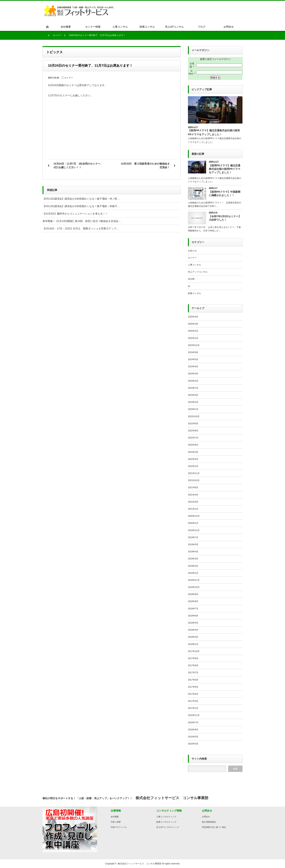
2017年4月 (193, 694)
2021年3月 (193, 502)
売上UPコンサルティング (168, 827)
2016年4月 (193, 744)
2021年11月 (194, 473)
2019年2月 (193, 566)
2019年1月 (193, 573)
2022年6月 (193, 445)
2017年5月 (193, 687)
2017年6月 (193, 680)
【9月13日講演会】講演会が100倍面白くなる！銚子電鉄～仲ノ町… (81, 199)
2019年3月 (193, 559)
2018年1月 (193, 644)
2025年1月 (193, 338)
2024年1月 (193, 388)
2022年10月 (194, 416)
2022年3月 (193, 452)
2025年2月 (193, 331)
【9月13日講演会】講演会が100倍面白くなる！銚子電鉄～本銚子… (81, 206)
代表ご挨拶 (116, 822)
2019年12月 (194, 530)
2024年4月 (193, 367)
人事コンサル (194, 265)
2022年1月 (193, 466)
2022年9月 (193, 424)
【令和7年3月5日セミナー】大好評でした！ (225, 218)
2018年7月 (193, 609)
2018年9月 (193, 594)
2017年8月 (193, 665)
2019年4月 (193, 552)
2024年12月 (194, 345)
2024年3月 (193, 374)
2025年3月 (193, 324)
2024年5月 (193, 359)
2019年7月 (193, 537)
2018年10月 (194, 587)
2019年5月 (193, 545)
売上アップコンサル (198, 272)
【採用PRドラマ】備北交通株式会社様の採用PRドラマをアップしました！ (225, 169)
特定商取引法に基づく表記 (214, 827)
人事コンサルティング (166, 817)
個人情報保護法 (209, 822)
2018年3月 (193, 637)
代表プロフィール (119, 827)
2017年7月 (193, 673)
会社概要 (115, 817)
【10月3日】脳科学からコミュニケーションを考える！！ (75, 214)
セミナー (57, 35)
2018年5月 (193, 623)
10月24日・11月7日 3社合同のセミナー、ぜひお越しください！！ (78, 165)
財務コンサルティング (166, 822)
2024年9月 (193, 352)
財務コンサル (194, 293)
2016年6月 (193, 730)
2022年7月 (193, 438)
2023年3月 (193, 395)
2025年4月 (193, 317)
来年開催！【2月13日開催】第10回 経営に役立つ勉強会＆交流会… (82, 221)
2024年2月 (193, 381)
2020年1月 (193, 523)
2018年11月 (194, 580)
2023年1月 (193, 409)
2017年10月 (194, 651)
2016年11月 (194, 715)
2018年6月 (193, 616)
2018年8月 (193, 601)
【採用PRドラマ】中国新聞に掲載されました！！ (225, 194)
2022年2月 (193, 459)
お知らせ (192, 251)
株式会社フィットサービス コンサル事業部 (140, 864)
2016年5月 (193, 737)
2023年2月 (193, 402)
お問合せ (206, 817)
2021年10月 (194, 480)
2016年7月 (193, 723)
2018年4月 (193, 630)
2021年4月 (193, 495)
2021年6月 (193, 487)
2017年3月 (193, 701)
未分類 (191, 279)
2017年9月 (193, 658)
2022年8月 (193, 431)
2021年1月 (193, 509)
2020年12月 (194, 516)
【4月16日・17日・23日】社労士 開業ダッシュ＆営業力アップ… (81, 228)
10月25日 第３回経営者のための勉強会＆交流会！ (145, 165)
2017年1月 (193, 708)
